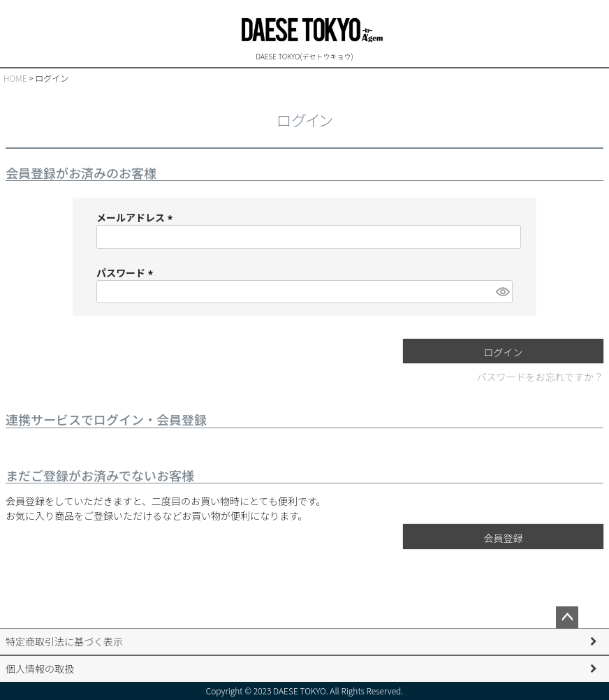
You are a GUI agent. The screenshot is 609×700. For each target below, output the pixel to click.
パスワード (127, 272)
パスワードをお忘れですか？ (540, 377)
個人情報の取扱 (40, 669)
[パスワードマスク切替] (502, 292)
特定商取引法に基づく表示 (64, 641)
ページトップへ (567, 618)
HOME (15, 78)
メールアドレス (137, 217)
